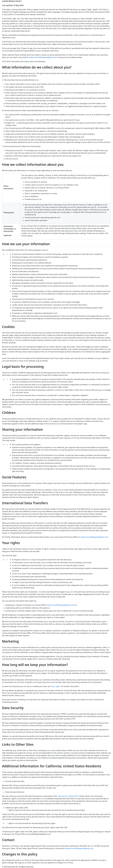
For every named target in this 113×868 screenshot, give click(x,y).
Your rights (56, 686)
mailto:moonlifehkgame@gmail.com (43, 57)
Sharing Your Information (68, 796)
